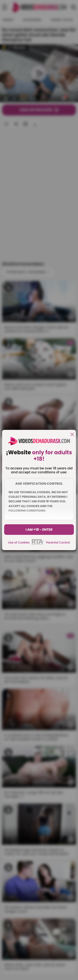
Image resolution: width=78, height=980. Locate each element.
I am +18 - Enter (39, 530)
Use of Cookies (19, 542)
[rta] (38, 544)
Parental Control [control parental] (58, 542)
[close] (72, 435)
